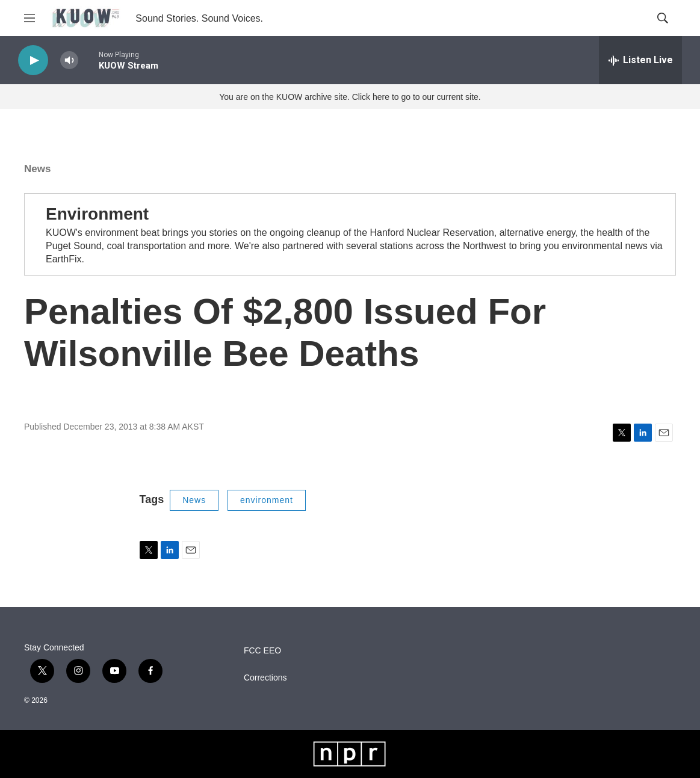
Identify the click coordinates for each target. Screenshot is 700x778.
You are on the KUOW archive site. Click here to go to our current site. (350, 97)
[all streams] (640, 60)
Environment (97, 214)
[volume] (69, 60)
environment (267, 500)
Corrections (265, 678)
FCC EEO (262, 651)
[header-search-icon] (663, 18)
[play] (33, 60)
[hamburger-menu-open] (29, 18)
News (37, 169)
